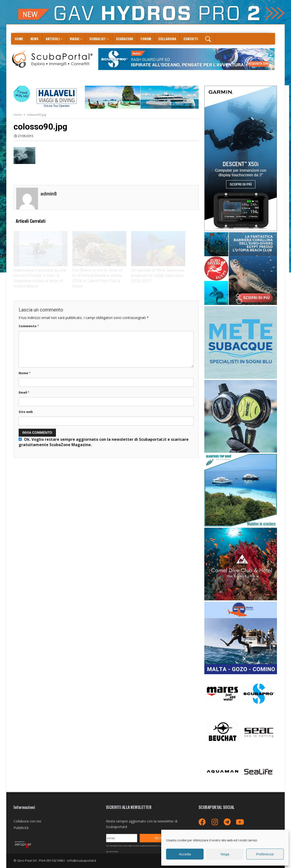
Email (24, 392)
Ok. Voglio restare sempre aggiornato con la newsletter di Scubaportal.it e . (104, 442)
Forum (146, 39)
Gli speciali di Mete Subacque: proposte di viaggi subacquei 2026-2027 (158, 275)
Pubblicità (21, 828)
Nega (225, 854)
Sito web (26, 412)
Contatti (191, 39)
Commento (29, 326)
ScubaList (98, 39)
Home (19, 39)
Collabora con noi (27, 821)
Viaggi (74, 39)
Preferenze (265, 854)
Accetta (185, 854)
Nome (25, 373)
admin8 (49, 194)
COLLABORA (167, 39)
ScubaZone (125, 39)
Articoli (53, 39)
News (34, 39)
